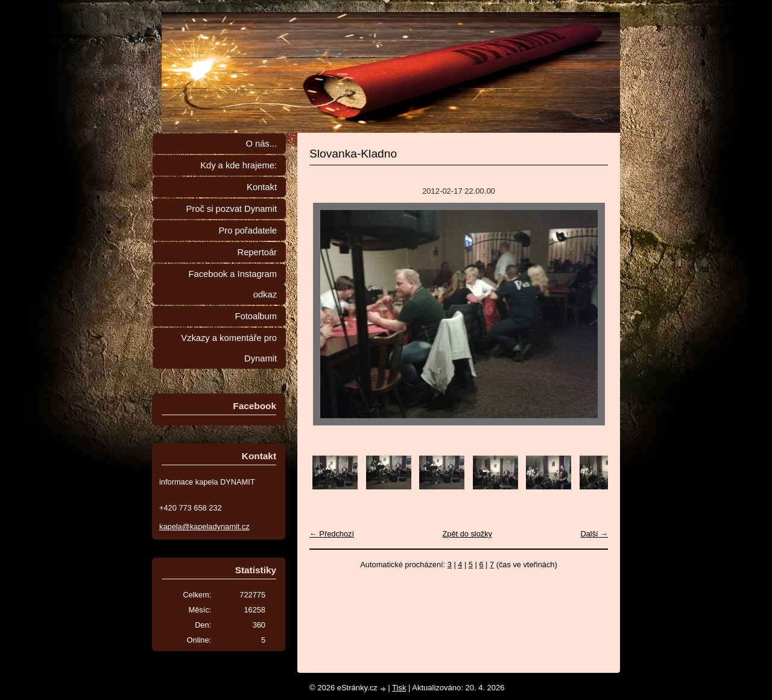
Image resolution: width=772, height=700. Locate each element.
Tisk (399, 688)
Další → (594, 534)
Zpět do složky (467, 534)
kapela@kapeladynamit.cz (204, 527)
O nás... (261, 144)
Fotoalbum (256, 316)
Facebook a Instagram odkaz (233, 284)
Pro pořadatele (248, 231)
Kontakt (262, 187)
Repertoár (257, 252)
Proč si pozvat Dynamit (231, 209)
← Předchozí (332, 534)
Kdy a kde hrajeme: (239, 165)
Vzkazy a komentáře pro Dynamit (229, 348)
